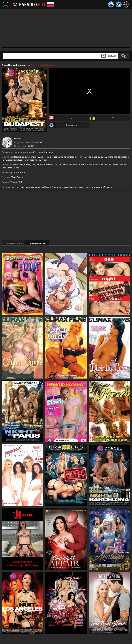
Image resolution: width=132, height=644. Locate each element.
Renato (84, 165)
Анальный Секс (60, 187)
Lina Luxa (63, 165)
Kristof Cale (52, 165)
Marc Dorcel (17, 177)
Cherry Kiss (30, 165)
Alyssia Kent (17, 165)
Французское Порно (80, 187)
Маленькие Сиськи (102, 187)
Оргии (48, 187)
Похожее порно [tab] (14, 243)
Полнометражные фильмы (29, 187)
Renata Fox (74, 165)
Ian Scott (41, 165)
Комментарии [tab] (43, 243)
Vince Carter (13, 168)
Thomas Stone (96, 165)
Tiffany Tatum (111, 165)
